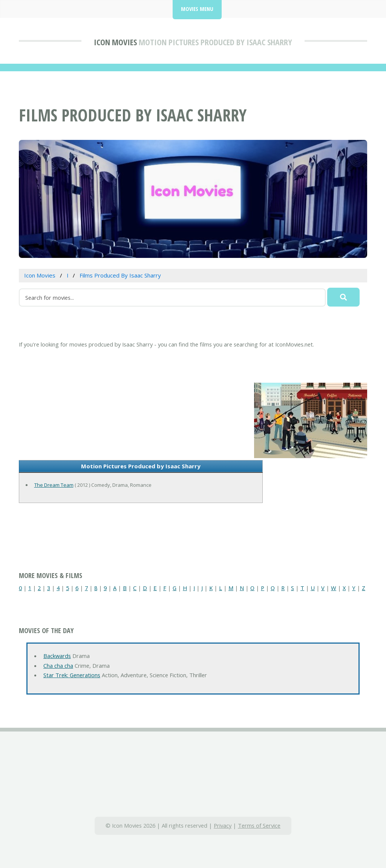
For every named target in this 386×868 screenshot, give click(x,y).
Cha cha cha (58, 666)
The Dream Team (54, 485)
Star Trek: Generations (72, 675)
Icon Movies (115, 42)
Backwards (57, 656)
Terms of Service (259, 825)
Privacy (223, 825)
